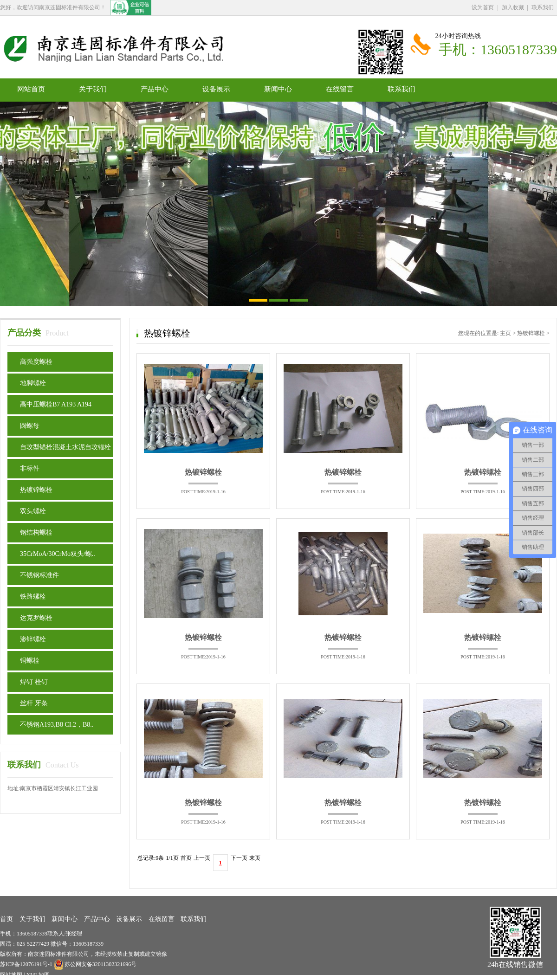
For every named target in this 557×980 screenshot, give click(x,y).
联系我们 (543, 7)
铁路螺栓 (33, 596)
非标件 (30, 468)
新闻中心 (278, 89)
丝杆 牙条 (34, 703)
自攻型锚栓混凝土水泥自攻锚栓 (65, 447)
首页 (6, 919)
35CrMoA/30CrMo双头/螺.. (58, 554)
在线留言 (340, 89)
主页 (505, 333)
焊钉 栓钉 (34, 682)
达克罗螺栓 (36, 618)
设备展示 (216, 89)
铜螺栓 (30, 661)
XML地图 (38, 975)
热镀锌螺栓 (36, 490)
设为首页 (483, 7)
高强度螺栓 (36, 362)
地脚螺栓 (33, 383)
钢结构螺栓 (36, 532)
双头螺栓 (33, 511)
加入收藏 (513, 7)
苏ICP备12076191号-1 (27, 964)
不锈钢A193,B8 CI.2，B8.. (57, 725)
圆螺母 (30, 426)
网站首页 (31, 89)
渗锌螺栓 (33, 639)
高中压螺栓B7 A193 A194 (56, 404)
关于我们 (93, 89)
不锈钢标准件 (39, 575)
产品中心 (155, 89)
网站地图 (11, 975)
